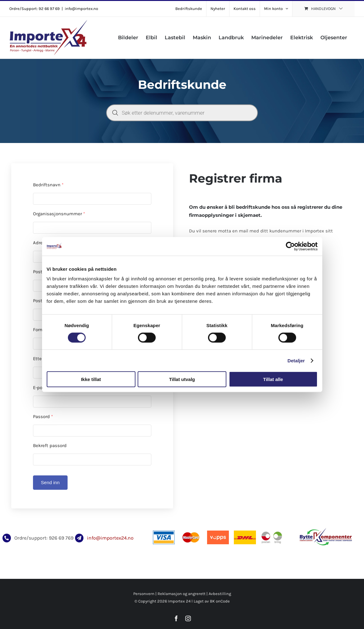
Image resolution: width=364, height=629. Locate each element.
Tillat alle (273, 379)
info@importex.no (81, 9)
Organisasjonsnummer (59, 214)
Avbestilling (220, 594)
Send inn (50, 482)
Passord (43, 417)
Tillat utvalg (182, 379)
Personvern (144, 594)
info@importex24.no (110, 538)
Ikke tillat (91, 379)
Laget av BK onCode (212, 601)
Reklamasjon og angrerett (182, 594)
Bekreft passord (50, 446)
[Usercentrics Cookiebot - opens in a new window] (290, 246)
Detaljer (296, 360)
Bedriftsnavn (48, 185)
